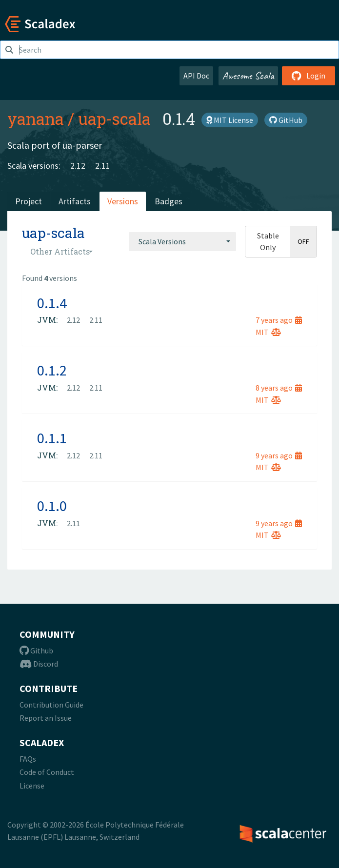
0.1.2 (52, 370)
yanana (36, 118)
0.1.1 (52, 438)
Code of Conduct (47, 772)
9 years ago (279, 455)
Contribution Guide (51, 705)
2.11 (103, 166)
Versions (123, 201)
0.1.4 (52, 303)
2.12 (78, 166)
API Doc (196, 76)
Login (309, 76)
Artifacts (75, 201)
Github (36, 651)
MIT (268, 332)
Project (29, 201)
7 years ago (279, 320)
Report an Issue (46, 718)
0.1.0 (52, 506)
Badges (169, 201)
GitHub (286, 120)
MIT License (230, 120)
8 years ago (279, 388)
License (32, 786)
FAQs (28, 759)
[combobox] (182, 241)
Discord (39, 664)
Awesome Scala (248, 76)
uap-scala (114, 118)
